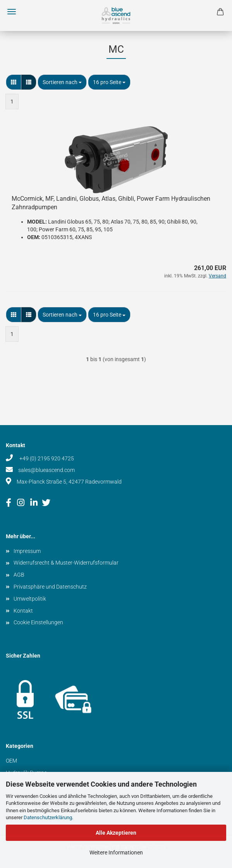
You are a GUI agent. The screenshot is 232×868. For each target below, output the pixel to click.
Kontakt (23, 611)
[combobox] (62, 82)
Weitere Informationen (116, 852)
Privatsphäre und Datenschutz (50, 587)
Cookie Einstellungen (38, 622)
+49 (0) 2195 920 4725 (46, 458)
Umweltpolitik (30, 599)
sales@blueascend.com (46, 470)
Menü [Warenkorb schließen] (12, 12)
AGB (19, 575)
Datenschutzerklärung (48, 817)
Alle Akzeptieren (116, 833)
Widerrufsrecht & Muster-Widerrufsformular (66, 563)
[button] (14, 82)
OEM (11, 761)
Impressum (27, 551)
